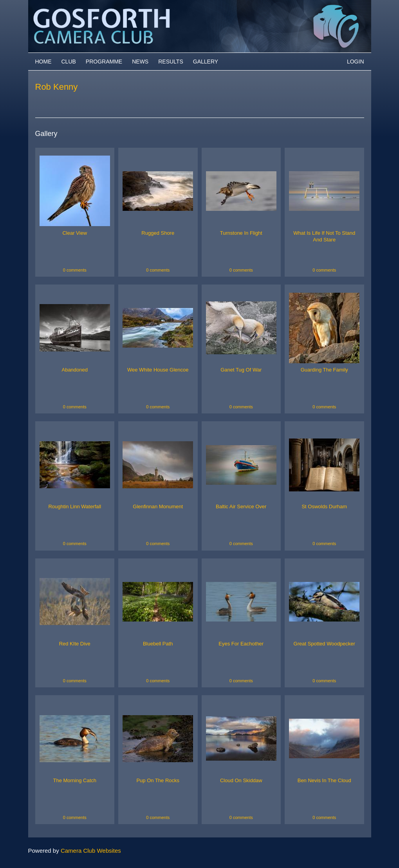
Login (356, 62)
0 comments (75, 270)
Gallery (206, 62)
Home (43, 62)
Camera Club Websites (91, 851)
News (140, 62)
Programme (104, 62)
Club (69, 62)
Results (171, 62)
